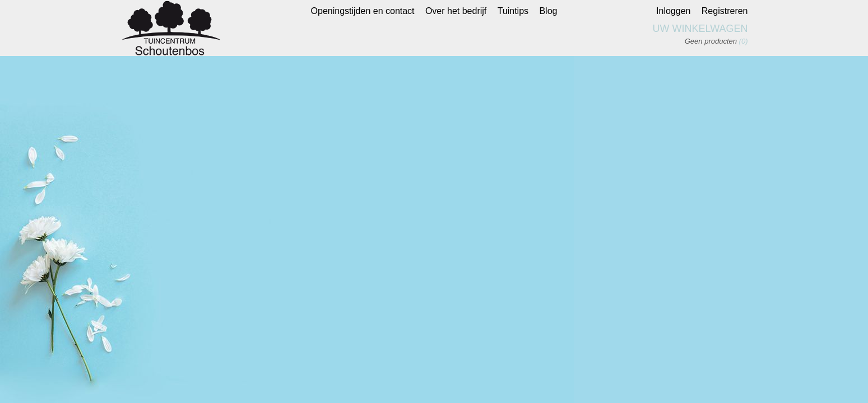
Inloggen (673, 11)
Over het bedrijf (456, 11)
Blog (548, 11)
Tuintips (513, 11)
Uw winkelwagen (700, 29)
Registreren (725, 11)
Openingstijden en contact (363, 11)
